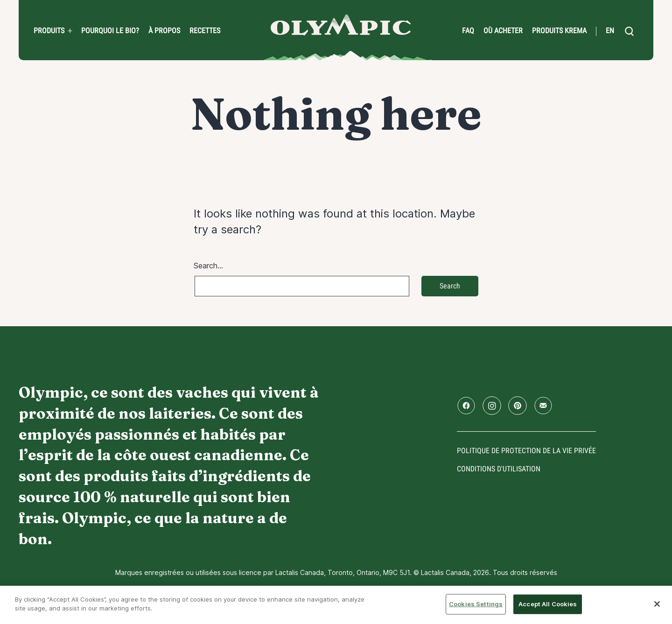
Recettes (205, 31)
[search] (629, 31)
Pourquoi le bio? (110, 31)
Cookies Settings (476, 604)
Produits (49, 31)
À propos (164, 31)
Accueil (341, 25)
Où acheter (503, 31)
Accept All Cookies (548, 604)
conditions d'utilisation (499, 469)
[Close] (657, 604)
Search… (208, 266)
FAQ (468, 31)
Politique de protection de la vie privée (526, 451)
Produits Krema (559, 31)
